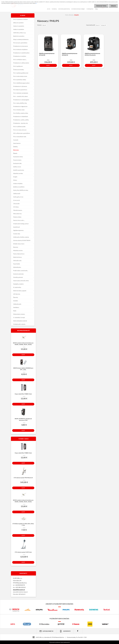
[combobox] (98, 25)
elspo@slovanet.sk (19, 590)
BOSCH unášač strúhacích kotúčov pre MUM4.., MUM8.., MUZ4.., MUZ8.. (23, 344)
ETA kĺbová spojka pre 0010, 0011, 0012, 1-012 (23, 524)
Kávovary (71, 15)
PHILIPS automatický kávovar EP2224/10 (70, 54)
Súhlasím (113, 6)
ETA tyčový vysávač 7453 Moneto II (23, 478)
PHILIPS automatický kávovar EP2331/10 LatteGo (93, 54)
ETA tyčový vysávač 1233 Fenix (23, 552)
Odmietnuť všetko (101, 6)
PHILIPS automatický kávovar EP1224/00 (47, 54)
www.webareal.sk (65, 642)
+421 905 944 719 (65, 631)
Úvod (67, 15)
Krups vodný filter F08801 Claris (23, 394)
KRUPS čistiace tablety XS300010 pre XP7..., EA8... (23, 369)
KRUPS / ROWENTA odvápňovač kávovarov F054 (23, 419)
